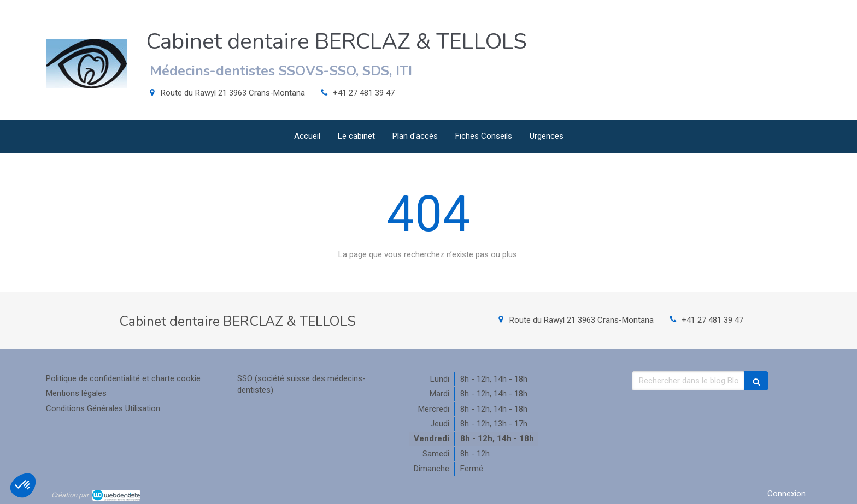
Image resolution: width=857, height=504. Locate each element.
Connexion (786, 494)
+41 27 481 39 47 (364, 93)
